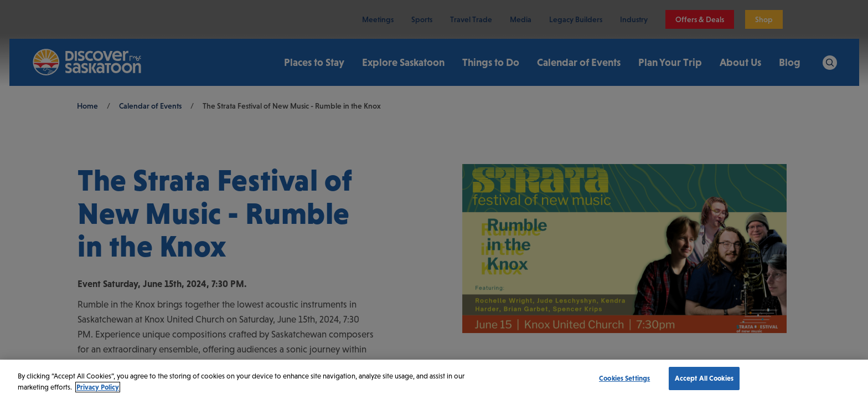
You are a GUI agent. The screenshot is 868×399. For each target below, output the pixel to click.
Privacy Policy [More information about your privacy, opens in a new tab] (98, 387)
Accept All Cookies (704, 378)
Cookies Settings (624, 378)
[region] (434, 379)
